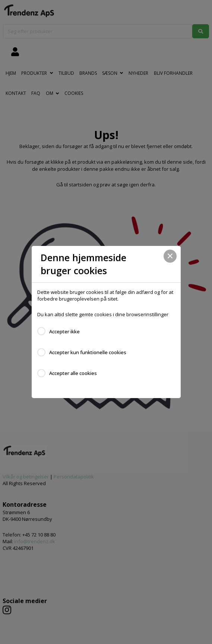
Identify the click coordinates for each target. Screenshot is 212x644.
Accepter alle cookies (73, 373)
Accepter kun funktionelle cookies (88, 352)
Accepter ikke (64, 331)
